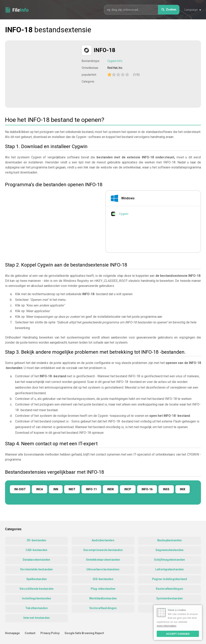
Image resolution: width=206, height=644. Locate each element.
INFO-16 (147, 489)
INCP (128, 489)
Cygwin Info (115, 61)
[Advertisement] (44, 74)
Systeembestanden (169, 598)
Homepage (12, 633)
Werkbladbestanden (103, 598)
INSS (166, 489)
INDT (72, 489)
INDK (111, 489)
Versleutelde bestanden (36, 569)
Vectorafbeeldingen (103, 608)
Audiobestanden (103, 540)
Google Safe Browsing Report (84, 633)
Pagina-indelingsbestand (170, 579)
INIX (183, 489)
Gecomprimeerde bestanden (103, 550)
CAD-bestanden (37, 550)
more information (167, 626)
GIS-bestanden (103, 579)
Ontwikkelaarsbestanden (103, 560)
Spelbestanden (37, 579)
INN (56, 489)
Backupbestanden (170, 540)
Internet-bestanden (37, 618)
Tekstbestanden (37, 608)
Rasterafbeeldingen (169, 589)
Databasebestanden (36, 560)
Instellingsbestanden (36, 598)
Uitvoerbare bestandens (103, 569)
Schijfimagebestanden (170, 560)
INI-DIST (20, 489)
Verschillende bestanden (37, 589)
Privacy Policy (50, 633)
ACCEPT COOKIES (178, 634)
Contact (30, 633)
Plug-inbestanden (103, 589)
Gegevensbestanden (169, 550)
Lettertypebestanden (170, 569)
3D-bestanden (36, 540)
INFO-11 (91, 489)
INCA (40, 489)
